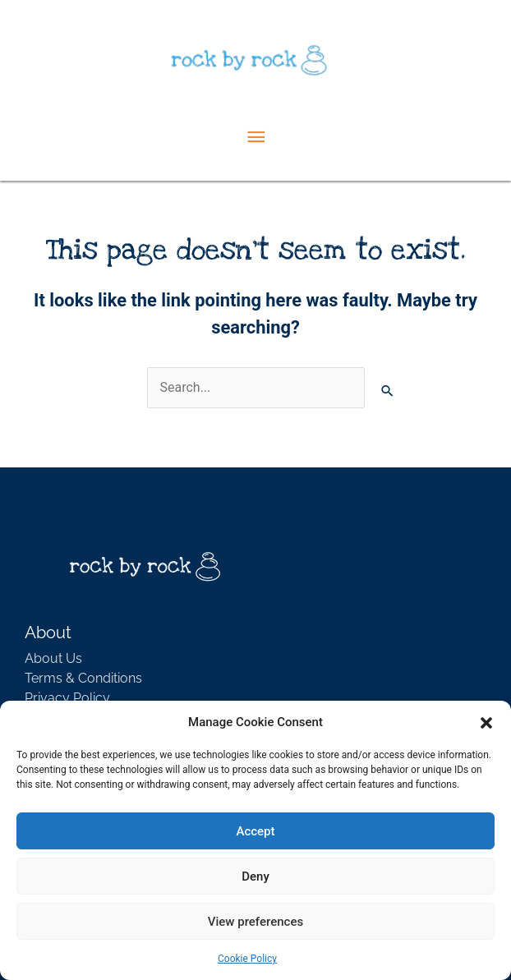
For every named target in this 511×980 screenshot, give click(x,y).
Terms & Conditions (83, 678)
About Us (53, 658)
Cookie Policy (247, 959)
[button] (486, 722)
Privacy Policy (67, 698)
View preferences (255, 922)
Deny (255, 876)
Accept (255, 831)
